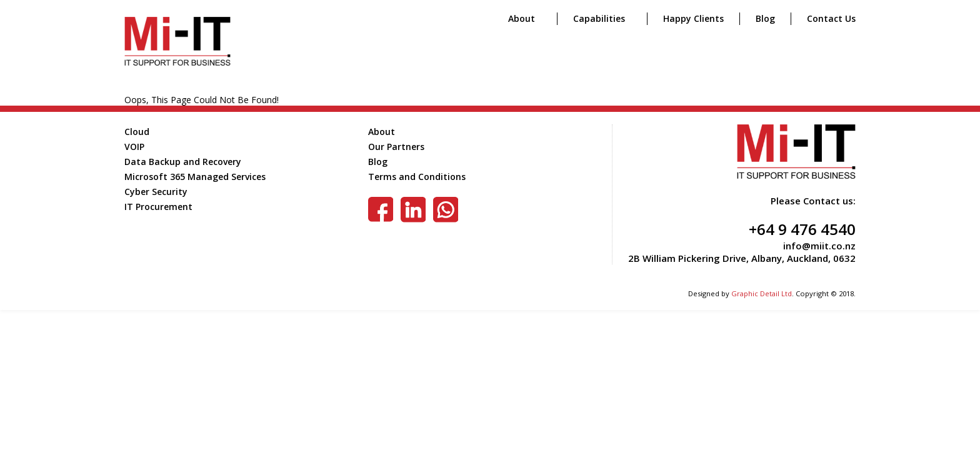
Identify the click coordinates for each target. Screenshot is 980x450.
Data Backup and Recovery (183, 162)
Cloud (137, 132)
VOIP (134, 147)
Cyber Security (156, 192)
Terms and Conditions (417, 177)
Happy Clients (693, 18)
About (522, 18)
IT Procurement (158, 207)
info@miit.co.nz (819, 246)
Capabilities (599, 18)
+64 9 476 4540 (802, 229)
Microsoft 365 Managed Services (195, 177)
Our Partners (396, 147)
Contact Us (831, 18)
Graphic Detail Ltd (762, 293)
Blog (765, 18)
